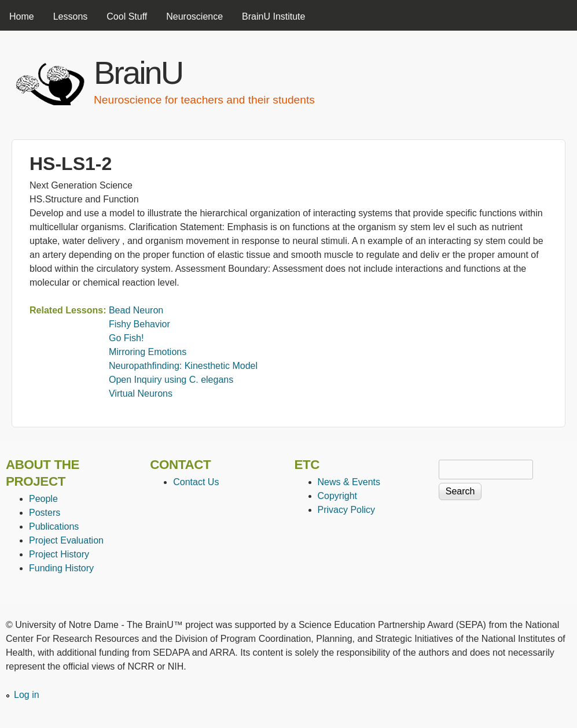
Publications (54, 526)
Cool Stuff (127, 16)
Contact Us (196, 482)
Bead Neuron (136, 310)
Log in (27, 695)
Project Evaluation (66, 540)
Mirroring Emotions (148, 352)
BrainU (138, 73)
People (43, 499)
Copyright (337, 496)
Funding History (61, 568)
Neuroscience (194, 16)
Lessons (71, 16)
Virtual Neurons (141, 393)
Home (22, 16)
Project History (59, 554)
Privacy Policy (347, 510)
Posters (45, 513)
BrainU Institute (273, 16)
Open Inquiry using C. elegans (171, 380)
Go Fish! (126, 338)
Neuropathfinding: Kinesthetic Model (183, 366)
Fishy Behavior (139, 324)
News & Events (349, 482)
